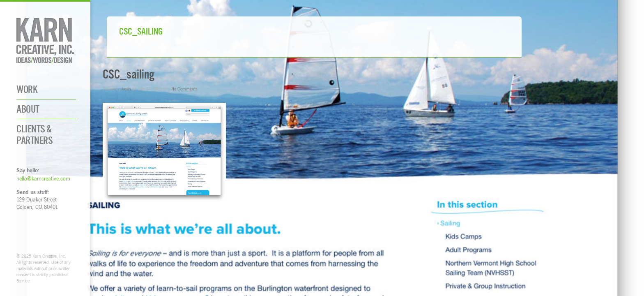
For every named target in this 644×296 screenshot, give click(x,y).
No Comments (184, 89)
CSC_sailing (129, 74)
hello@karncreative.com (43, 178)
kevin (126, 89)
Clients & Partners (34, 134)
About (28, 109)
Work (27, 89)
